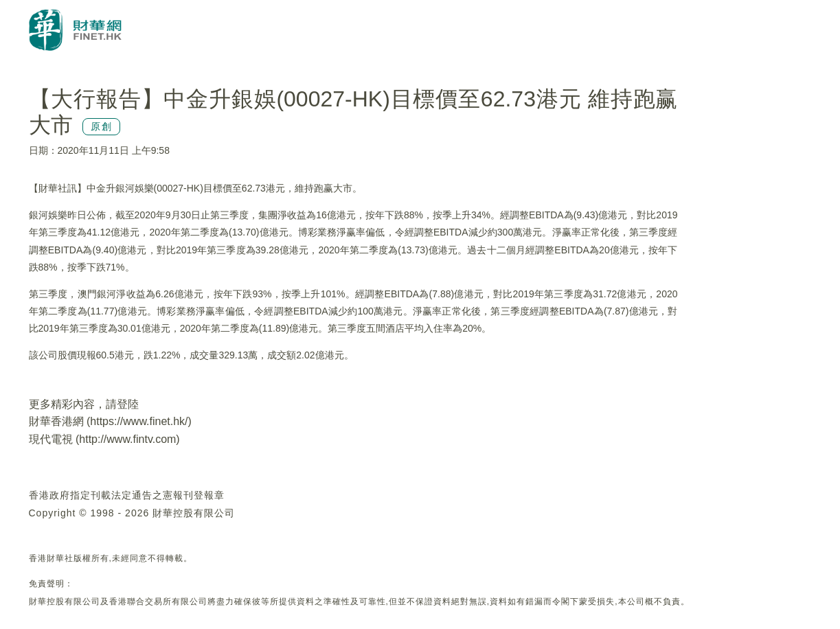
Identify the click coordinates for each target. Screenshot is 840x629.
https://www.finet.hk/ (139, 421)
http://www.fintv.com (127, 439)
